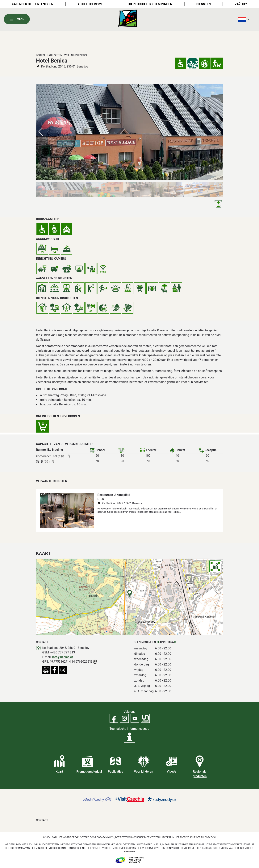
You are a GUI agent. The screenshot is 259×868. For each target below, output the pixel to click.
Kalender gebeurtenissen (33, 4)
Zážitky (241, 4)
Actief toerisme (90, 4)
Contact (42, 820)
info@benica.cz (63, 657)
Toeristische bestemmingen (150, 4)
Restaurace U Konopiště (114, 495)
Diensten (204, 4)
